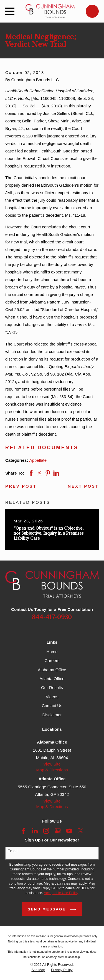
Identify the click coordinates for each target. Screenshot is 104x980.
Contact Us (52, 706)
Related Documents (42, 448)
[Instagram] (46, 831)
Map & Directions (52, 770)
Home (52, 652)
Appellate (38, 460)
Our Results (52, 688)
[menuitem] (38, 970)
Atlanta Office (52, 679)
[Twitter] (81, 831)
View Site (52, 764)
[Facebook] (23, 831)
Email (12, 851)
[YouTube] (69, 831)
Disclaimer (52, 715)
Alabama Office (52, 670)
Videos (52, 697)
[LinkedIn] (35, 831)
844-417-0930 (52, 617)
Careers (52, 661)
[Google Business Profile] (58, 831)
